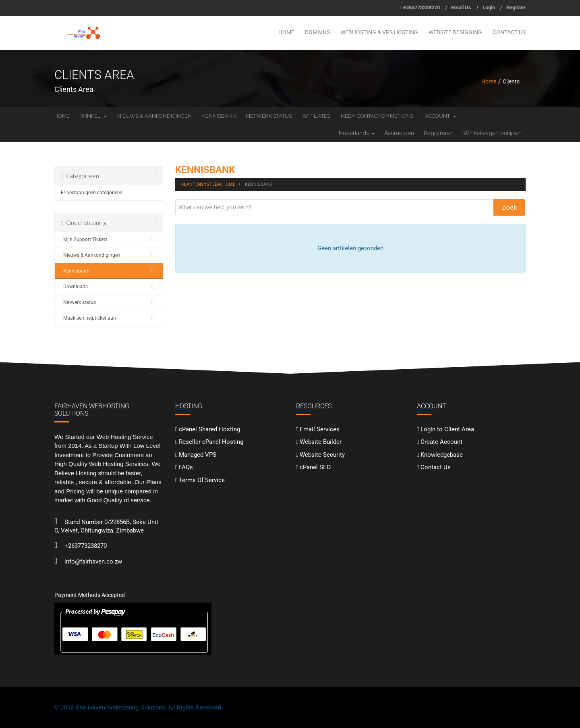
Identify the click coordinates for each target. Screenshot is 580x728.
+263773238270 (422, 7)
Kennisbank (219, 116)
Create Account (441, 442)
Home (286, 32)
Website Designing (455, 32)
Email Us (461, 7)
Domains (317, 32)
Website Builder (321, 442)
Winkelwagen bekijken (492, 133)
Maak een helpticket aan (109, 318)
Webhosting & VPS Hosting (379, 32)
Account (441, 116)
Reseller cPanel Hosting (211, 442)
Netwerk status (269, 116)
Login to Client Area (447, 429)
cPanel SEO (315, 467)
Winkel (93, 116)
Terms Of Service (202, 480)
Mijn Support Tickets (109, 239)
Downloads (109, 287)
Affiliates (316, 116)
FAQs (186, 467)
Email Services (320, 429)
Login (489, 7)
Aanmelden (399, 133)
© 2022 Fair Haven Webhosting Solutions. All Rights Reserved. (139, 707)
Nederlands (357, 133)
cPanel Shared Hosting (209, 429)
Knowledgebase (442, 455)
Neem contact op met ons (377, 116)
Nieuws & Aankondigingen (154, 116)
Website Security (322, 455)
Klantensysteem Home (208, 184)
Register (516, 7)
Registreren (439, 133)
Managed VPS (198, 455)
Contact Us (509, 32)
